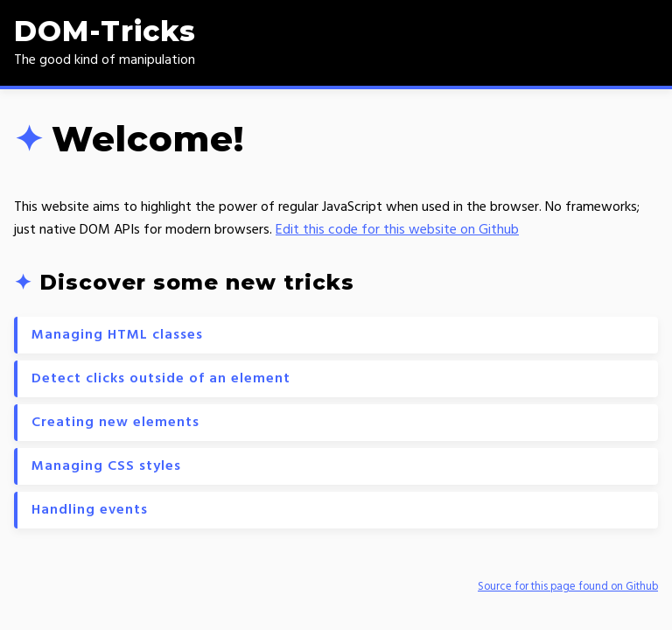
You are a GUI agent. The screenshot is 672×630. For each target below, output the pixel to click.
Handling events (90, 510)
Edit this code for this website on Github (397, 230)
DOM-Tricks (105, 31)
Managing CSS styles (106, 466)
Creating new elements (115, 423)
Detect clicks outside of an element (161, 379)
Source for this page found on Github (568, 587)
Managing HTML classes (117, 335)
